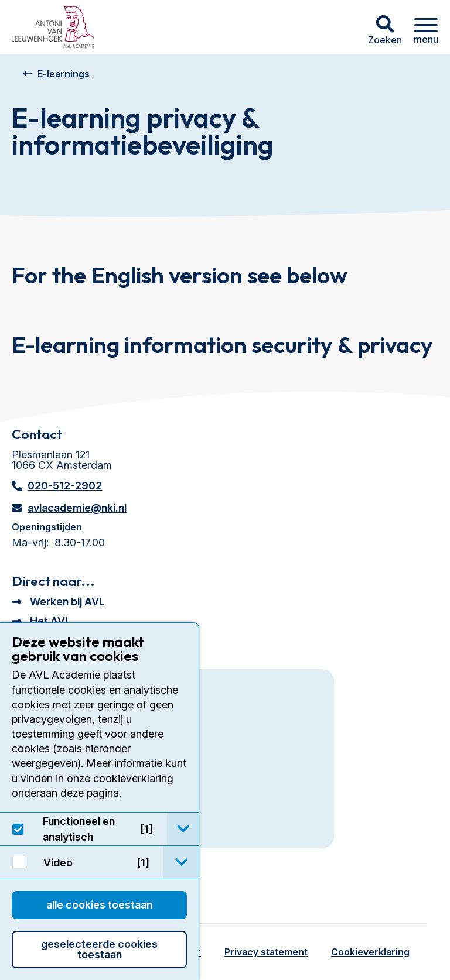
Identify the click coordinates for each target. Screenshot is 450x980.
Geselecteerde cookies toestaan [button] (99, 949)
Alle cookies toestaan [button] (99, 905)
